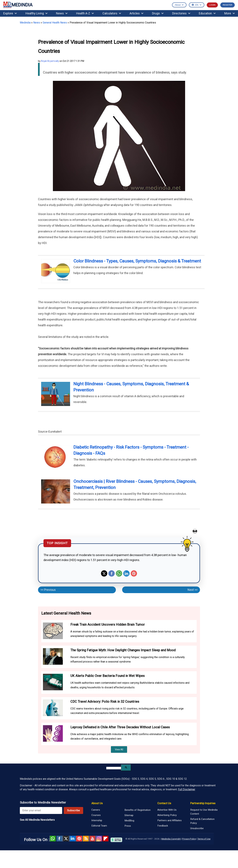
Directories (181, 13)
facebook (59, 839)
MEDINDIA (18, 5)
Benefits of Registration (138, 810)
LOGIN (212, 5)
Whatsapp (119, 573)
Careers (96, 810)
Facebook (112, 573)
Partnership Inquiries (203, 803)
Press (128, 826)
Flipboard (106, 839)
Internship (97, 820)
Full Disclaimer (187, 789)
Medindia (25, 23)
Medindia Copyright (171, 839)
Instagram (99, 839)
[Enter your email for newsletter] (41, 810)
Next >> (193, 590)
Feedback (163, 826)
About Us (97, 803)
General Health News (55, 23)
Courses (96, 815)
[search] (114, 768)
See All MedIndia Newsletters (37, 820)
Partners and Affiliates (169, 820)
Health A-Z (85, 13)
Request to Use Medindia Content (204, 812)
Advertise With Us (167, 810)
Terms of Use (204, 839)
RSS (86, 839)
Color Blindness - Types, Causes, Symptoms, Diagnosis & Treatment (137, 261)
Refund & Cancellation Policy (202, 821)
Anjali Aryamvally (50, 61)
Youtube (92, 839)
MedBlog (129, 821)
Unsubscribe (197, 828)
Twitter (104, 573)
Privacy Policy (189, 839)
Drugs (158, 13)
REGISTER (228, 5)
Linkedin (126, 573)
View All (119, 749)
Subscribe (73, 810)
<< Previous (48, 590)
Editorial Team (99, 826)
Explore (10, 13)
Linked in (73, 839)
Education (207, 13)
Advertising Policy (167, 815)
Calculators (112, 13)
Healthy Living (36, 13)
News (62, 13)
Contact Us (164, 803)
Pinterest (134, 573)
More (229, 13)
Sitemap (129, 815)
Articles (136, 13)
